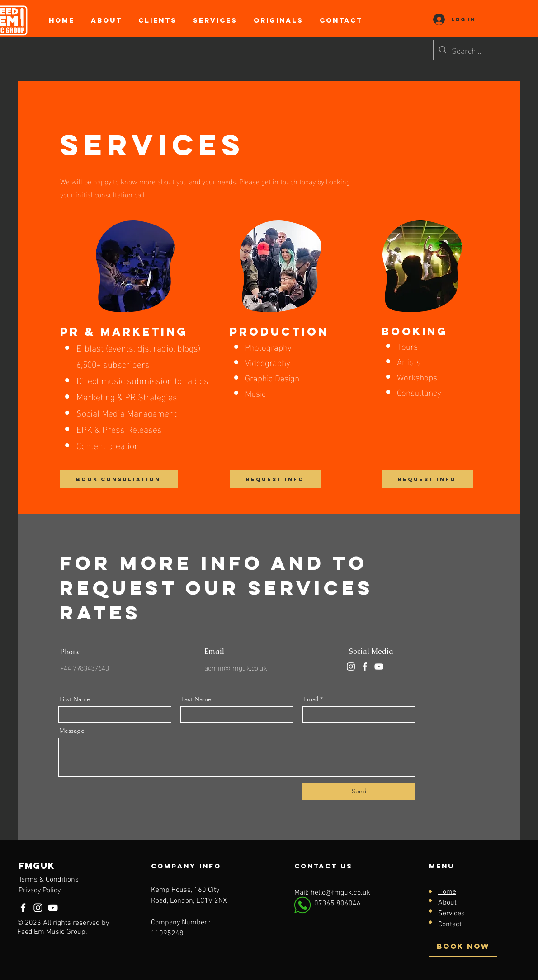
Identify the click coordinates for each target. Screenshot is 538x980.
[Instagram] (351, 666)
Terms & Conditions (49, 880)
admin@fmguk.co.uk (236, 667)
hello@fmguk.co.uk (340, 893)
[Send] (359, 792)
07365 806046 (337, 904)
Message (72, 731)
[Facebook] (365, 666)
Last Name (196, 699)
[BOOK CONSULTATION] (119, 479)
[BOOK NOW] (463, 947)
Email (311, 699)
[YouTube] (379, 666)
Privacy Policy (40, 891)
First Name (75, 699)
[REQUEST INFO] (276, 479)
